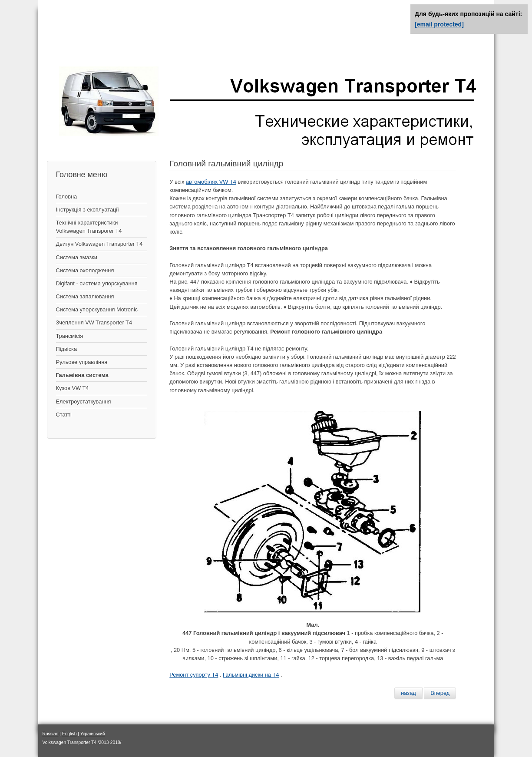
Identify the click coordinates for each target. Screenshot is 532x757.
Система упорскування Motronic (97, 309)
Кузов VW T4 (73, 388)
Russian (51, 734)
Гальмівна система (82, 375)
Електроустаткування (84, 402)
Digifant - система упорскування (97, 283)
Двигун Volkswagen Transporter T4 (99, 244)
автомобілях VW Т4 (211, 182)
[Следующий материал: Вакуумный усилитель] (440, 693)
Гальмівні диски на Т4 (251, 675)
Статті (64, 415)
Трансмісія (70, 336)
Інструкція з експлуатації (88, 210)
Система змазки (77, 257)
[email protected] (439, 24)
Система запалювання (85, 296)
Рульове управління (82, 362)
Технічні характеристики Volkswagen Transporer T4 (89, 227)
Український (93, 734)
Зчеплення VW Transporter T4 (94, 322)
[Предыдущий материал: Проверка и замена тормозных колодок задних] (408, 693)
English (69, 734)
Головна (67, 197)
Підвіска (67, 349)
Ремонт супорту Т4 (194, 675)
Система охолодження (85, 270)
